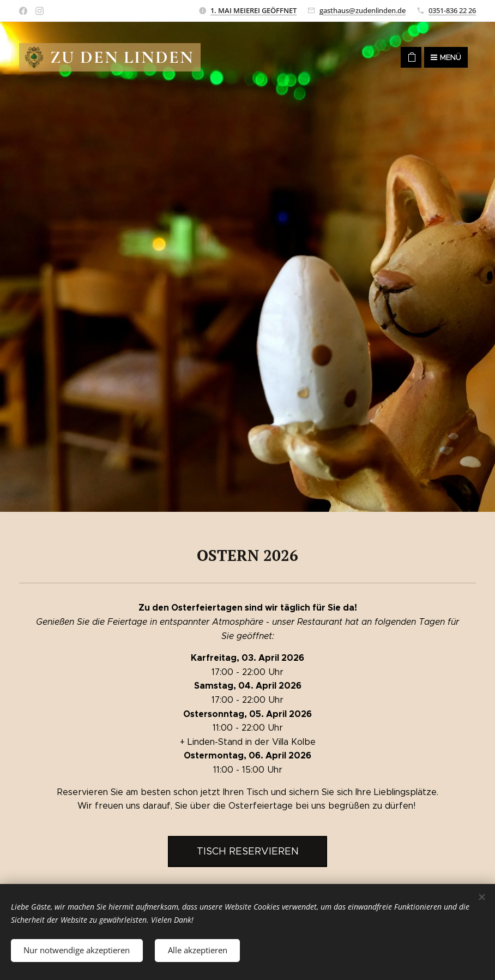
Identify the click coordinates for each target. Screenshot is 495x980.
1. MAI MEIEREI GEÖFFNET (253, 10)
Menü (446, 57)
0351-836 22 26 (452, 10)
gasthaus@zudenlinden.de (363, 10)
